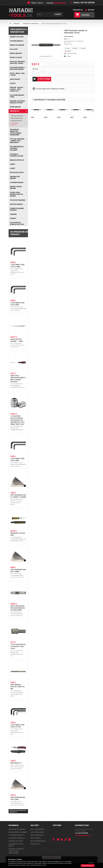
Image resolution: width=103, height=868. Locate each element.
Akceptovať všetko (88, 866)
